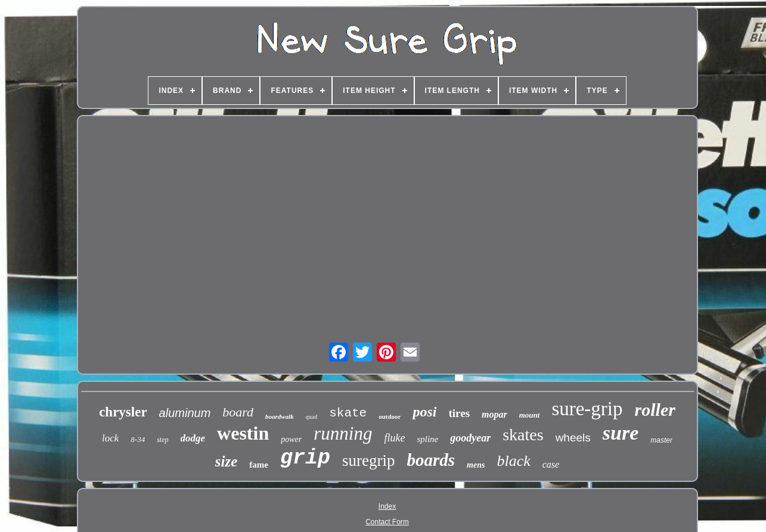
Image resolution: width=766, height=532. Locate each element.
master (661, 440)
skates (523, 435)
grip (305, 458)
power (291, 439)
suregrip (368, 461)
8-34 (138, 439)
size (227, 461)
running (343, 433)
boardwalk (280, 416)
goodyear (470, 438)
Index (387, 506)
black (513, 461)
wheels (573, 438)
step (162, 440)
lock (110, 438)
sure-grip (587, 409)
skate (348, 413)
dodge (193, 438)
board (238, 412)
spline (427, 439)
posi (424, 412)
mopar (494, 414)
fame (259, 465)
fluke (394, 438)
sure (621, 433)
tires (460, 413)
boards (431, 460)
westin (243, 433)
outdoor (390, 416)
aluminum (185, 413)
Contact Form (387, 522)
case (551, 464)
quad (311, 417)
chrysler (123, 412)
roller (655, 410)
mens (476, 465)
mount (530, 415)
